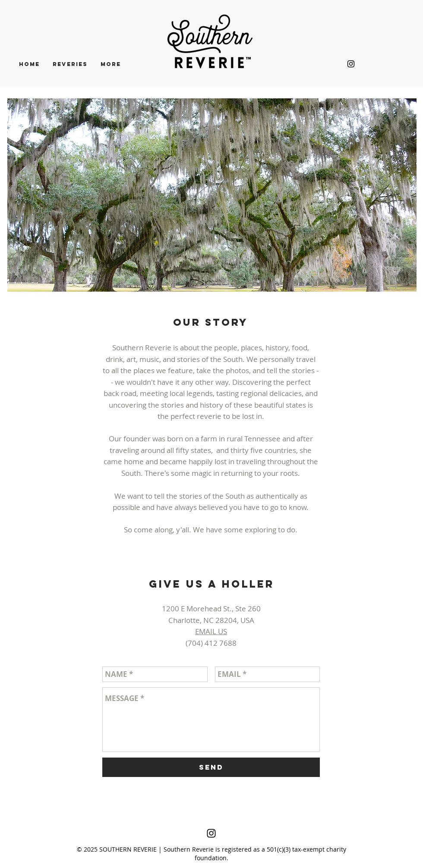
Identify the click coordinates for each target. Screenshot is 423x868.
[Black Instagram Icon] (351, 64)
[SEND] (211, 767)
